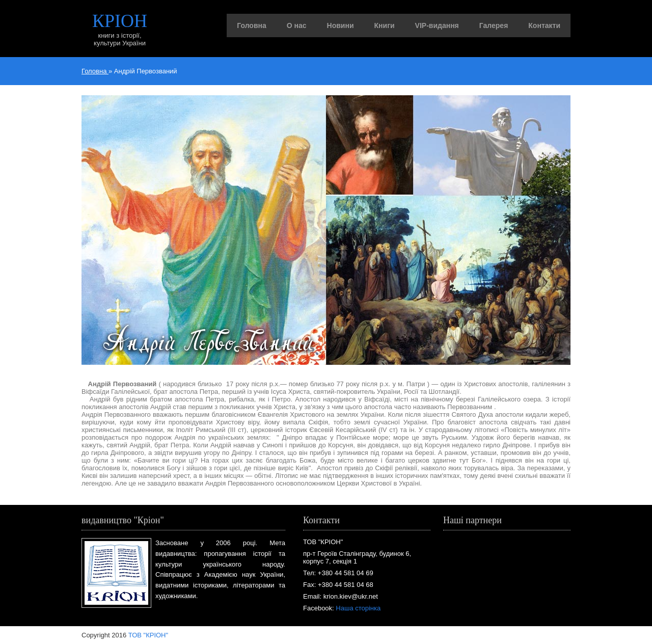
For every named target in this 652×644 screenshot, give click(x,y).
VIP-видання (437, 25)
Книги (385, 25)
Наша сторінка (358, 608)
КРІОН (120, 21)
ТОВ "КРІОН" (148, 635)
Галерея (494, 25)
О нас (297, 25)
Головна (252, 25)
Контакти (544, 25)
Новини (341, 25)
